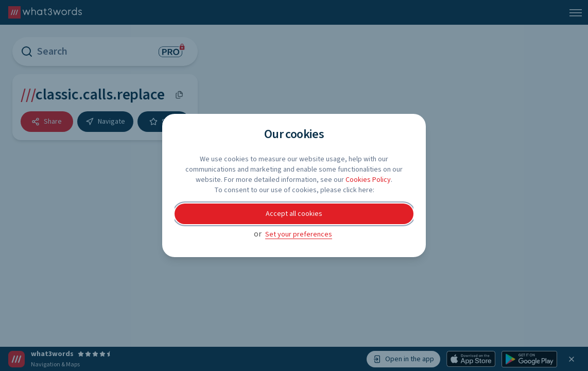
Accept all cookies (294, 214)
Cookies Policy (368, 180)
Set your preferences (299, 234)
